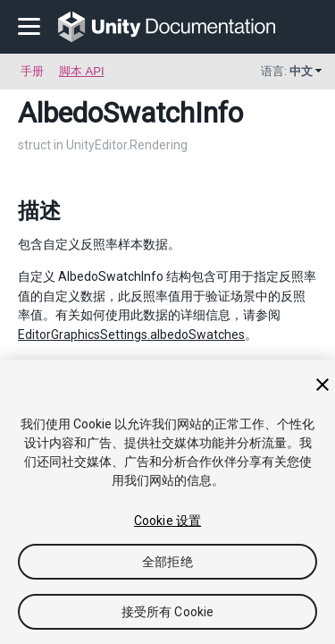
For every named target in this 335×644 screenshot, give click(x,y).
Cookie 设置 (167, 521)
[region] (167, 502)
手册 (32, 71)
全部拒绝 (167, 562)
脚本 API (82, 71)
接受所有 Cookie (168, 612)
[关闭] (322, 385)
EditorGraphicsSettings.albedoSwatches (131, 335)
